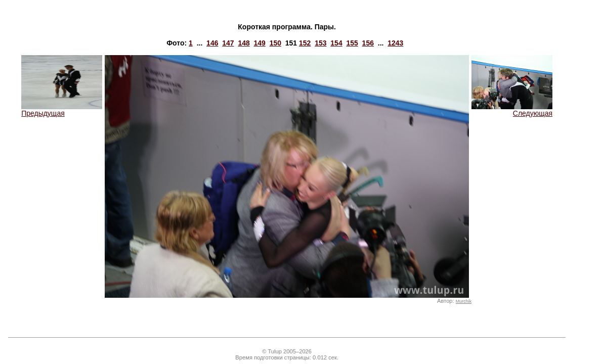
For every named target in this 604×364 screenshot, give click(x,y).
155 (352, 43)
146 (212, 43)
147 (228, 43)
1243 (395, 43)
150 (275, 43)
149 (260, 43)
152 (305, 43)
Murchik (464, 301)
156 (368, 43)
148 (244, 43)
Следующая (512, 110)
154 (336, 43)
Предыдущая (62, 110)
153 (320, 43)
